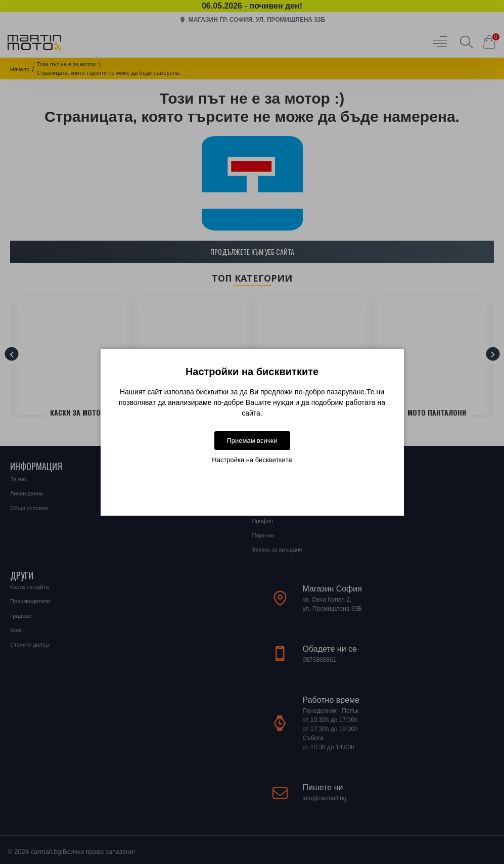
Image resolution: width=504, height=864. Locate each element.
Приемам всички (252, 441)
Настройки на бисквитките (252, 460)
